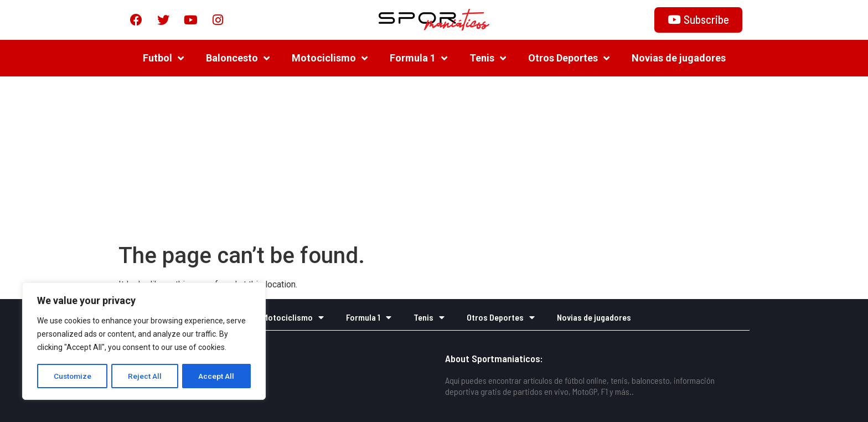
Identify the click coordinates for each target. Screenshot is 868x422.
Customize (73, 376)
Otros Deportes (569, 58)
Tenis (488, 58)
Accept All (217, 376)
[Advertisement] (434, 159)
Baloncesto (238, 58)
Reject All (146, 376)
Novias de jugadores (679, 58)
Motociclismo (330, 58)
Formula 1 (418, 58)
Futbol (163, 58)
